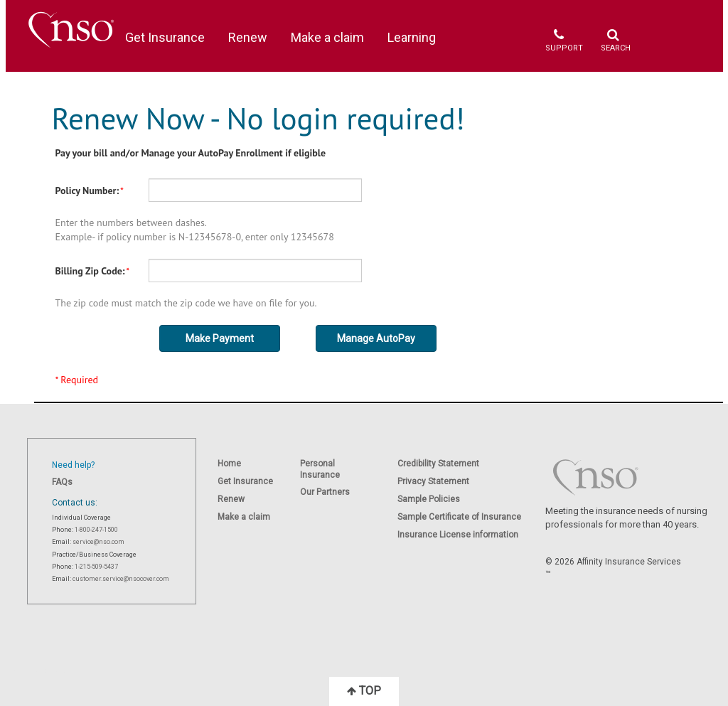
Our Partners (325, 492)
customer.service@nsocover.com (121, 579)
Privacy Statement (433, 481)
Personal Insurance (320, 469)
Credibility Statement (438, 464)
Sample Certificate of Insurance (459, 517)
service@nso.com (98, 542)
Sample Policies (429, 499)
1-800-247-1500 (96, 530)
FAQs (62, 482)
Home (229, 464)
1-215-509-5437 (96, 567)
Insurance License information (458, 535)
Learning (412, 37)
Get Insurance (165, 37)
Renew (248, 37)
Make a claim (327, 37)
